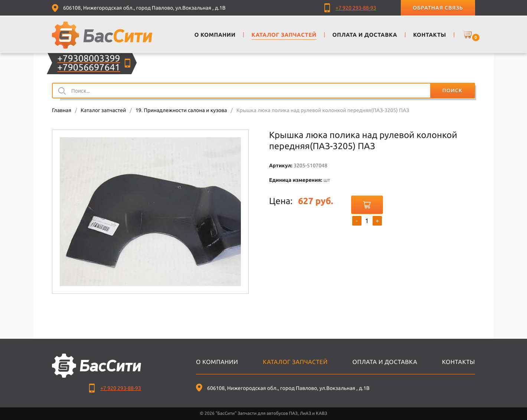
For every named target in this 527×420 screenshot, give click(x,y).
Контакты (459, 362)
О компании (217, 362)
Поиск (452, 91)
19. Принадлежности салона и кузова (181, 110)
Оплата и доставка (385, 362)
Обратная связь (438, 8)
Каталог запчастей (103, 110)
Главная (62, 110)
